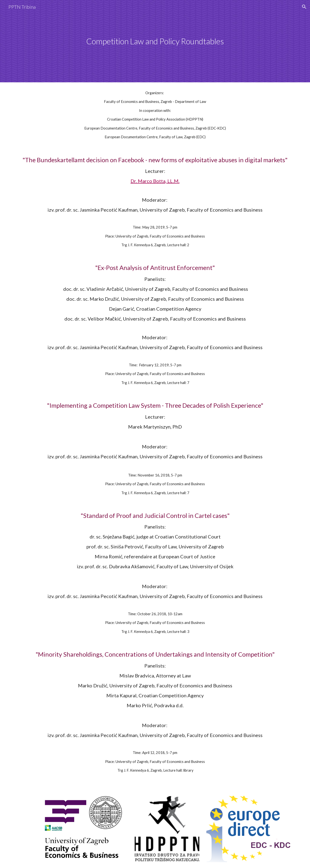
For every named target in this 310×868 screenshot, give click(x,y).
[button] (304, 7)
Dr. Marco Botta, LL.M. (155, 181)
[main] (155, 41)
